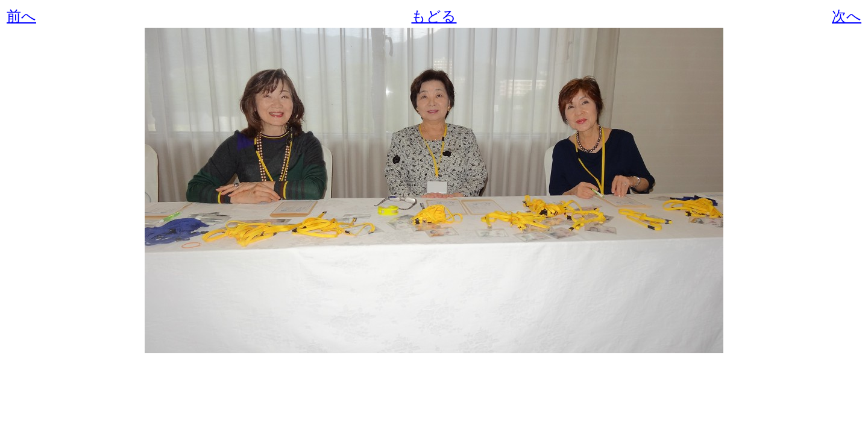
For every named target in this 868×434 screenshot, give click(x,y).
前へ (21, 16)
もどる (434, 16)
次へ (847, 16)
